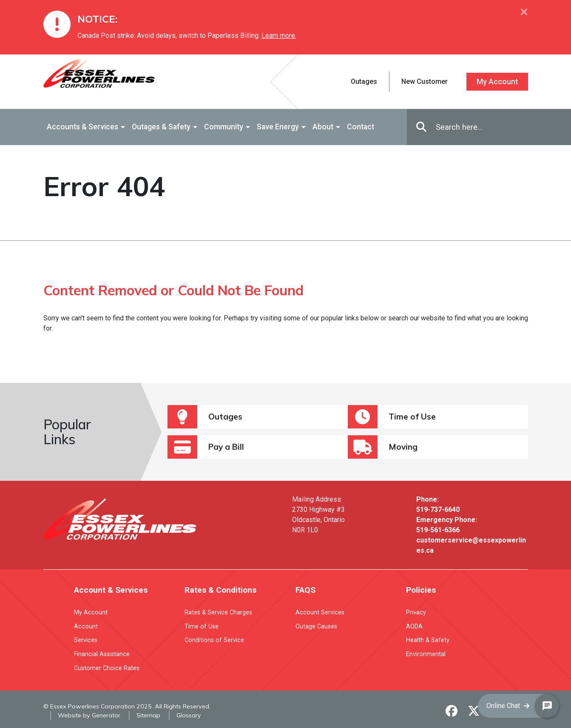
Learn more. (279, 36)
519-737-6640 (438, 510)
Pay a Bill (206, 447)
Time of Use (392, 417)
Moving (383, 447)
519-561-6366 (438, 530)
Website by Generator (89, 715)
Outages (205, 417)
